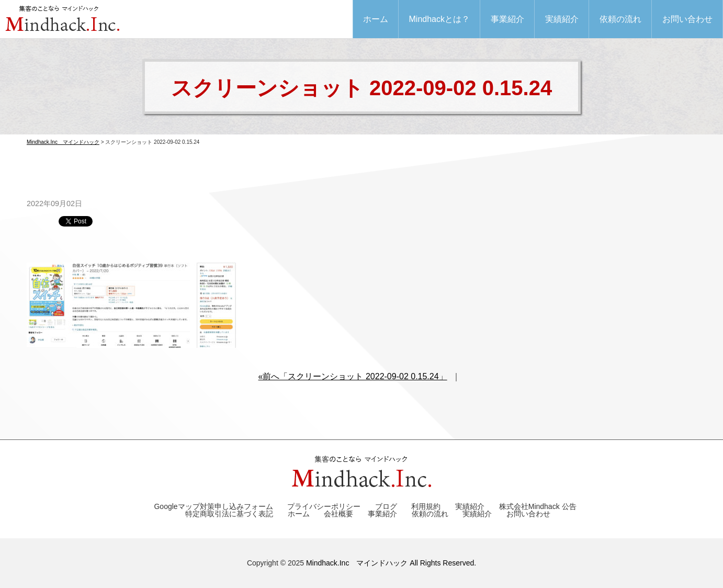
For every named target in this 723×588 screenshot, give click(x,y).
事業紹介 (507, 19)
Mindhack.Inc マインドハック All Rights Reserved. (391, 563)
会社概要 (338, 514)
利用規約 (426, 506)
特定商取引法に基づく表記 (229, 514)
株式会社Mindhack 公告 (538, 506)
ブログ (386, 506)
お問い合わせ (687, 19)
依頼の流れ (620, 19)
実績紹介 (562, 19)
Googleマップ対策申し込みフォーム (213, 506)
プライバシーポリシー (324, 506)
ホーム (376, 19)
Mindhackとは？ (439, 19)
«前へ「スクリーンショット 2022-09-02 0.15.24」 (353, 376)
